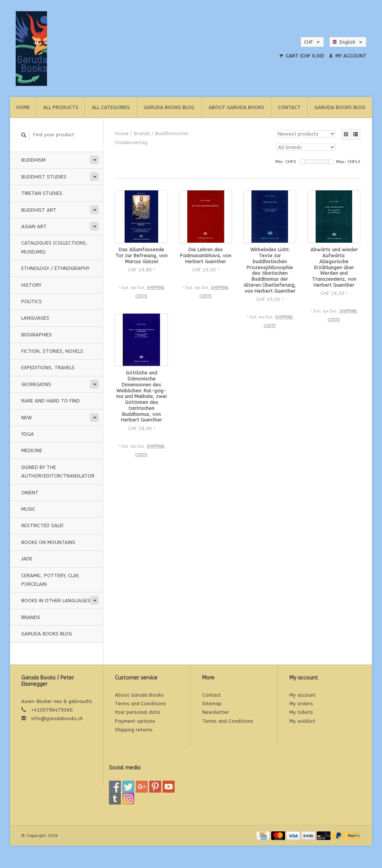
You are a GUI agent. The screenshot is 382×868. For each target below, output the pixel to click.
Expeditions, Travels (48, 368)
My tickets (301, 712)
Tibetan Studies (42, 193)
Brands (31, 617)
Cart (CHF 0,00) (302, 56)
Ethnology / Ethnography (55, 268)
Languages (35, 318)
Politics (32, 301)
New (26, 418)
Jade (27, 559)
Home (23, 107)
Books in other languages (56, 601)
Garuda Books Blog (169, 107)
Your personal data (137, 712)
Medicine (32, 450)
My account (348, 56)
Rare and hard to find (51, 401)
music (28, 509)
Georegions (36, 384)
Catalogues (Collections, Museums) (54, 247)
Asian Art (34, 226)
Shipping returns (134, 730)
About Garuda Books (236, 107)
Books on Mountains (48, 542)
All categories (111, 107)
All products (61, 107)
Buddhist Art (39, 210)
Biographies (37, 335)
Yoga (28, 434)
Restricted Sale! (42, 525)
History (31, 285)
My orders (301, 704)
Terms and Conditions (140, 704)
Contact (289, 107)
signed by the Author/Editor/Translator (58, 472)
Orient (30, 493)
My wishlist (302, 721)
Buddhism (33, 160)
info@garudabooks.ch (57, 718)
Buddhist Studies (44, 177)
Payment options (135, 721)
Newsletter (216, 712)
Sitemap (212, 704)
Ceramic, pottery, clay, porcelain (50, 580)
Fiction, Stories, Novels (52, 351)
